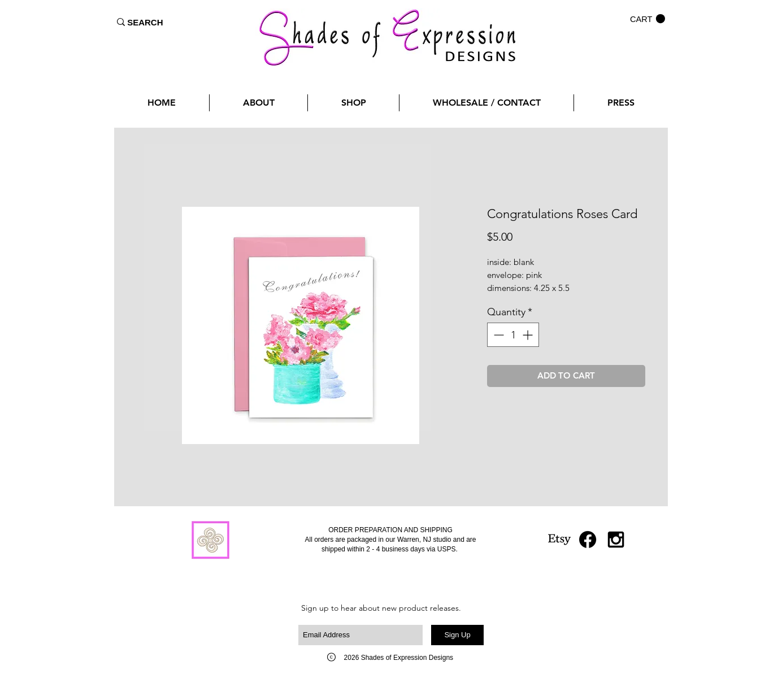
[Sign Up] (457, 635)
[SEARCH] (145, 22)
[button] (648, 19)
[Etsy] (559, 540)
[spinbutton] (513, 335)
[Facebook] (588, 540)
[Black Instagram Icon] (616, 540)
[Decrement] (498, 335)
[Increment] (529, 335)
